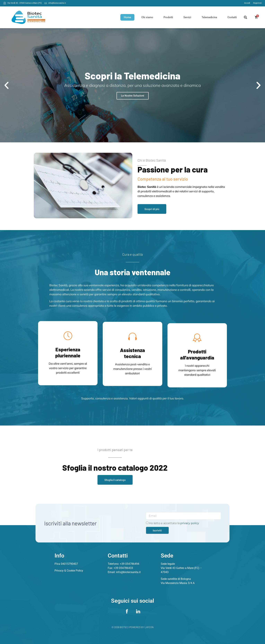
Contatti (232, 17)
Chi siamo (147, 17)
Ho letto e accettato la (174, 523)
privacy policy (190, 523)
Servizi (187, 17)
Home (127, 17)
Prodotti (168, 17)
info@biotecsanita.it (128, 572)
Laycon (149, 627)
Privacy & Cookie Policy (69, 571)
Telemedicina (209, 17)
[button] (245, 17)
